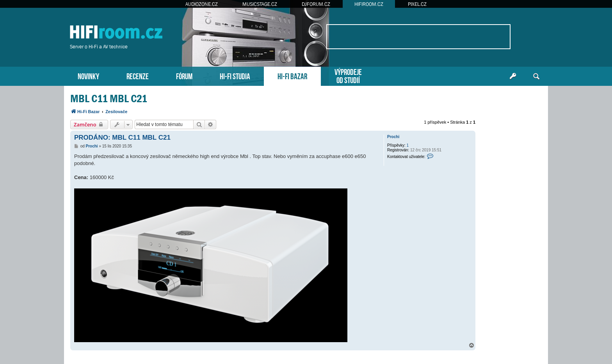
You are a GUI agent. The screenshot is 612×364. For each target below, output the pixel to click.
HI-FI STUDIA (235, 75)
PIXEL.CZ (417, 4)
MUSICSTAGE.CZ (260, 4)
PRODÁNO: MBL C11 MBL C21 (122, 138)
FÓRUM (184, 75)
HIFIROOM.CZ (369, 4)
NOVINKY (88, 75)
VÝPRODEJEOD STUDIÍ (348, 75)
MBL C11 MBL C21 (109, 99)
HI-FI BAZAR (292, 75)
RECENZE (138, 75)
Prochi (393, 137)
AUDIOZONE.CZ (202, 4)
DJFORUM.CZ (316, 4)
